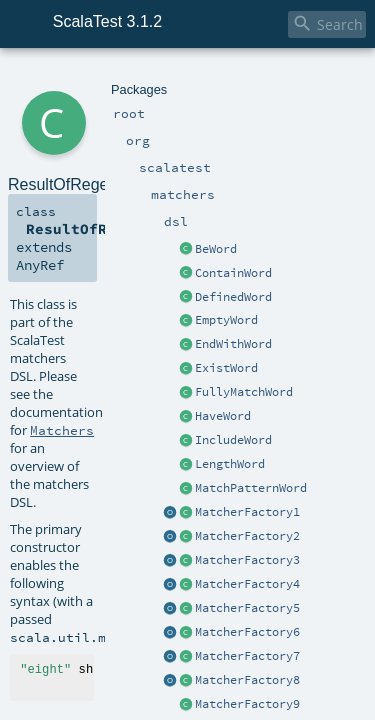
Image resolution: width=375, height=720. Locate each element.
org (81, 77)
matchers (174, 77)
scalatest (119, 77)
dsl (212, 77)
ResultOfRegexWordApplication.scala (260, 415)
